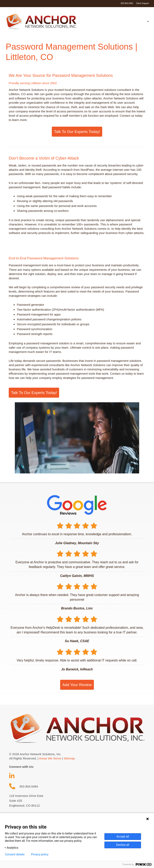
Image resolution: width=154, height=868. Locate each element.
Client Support (143, 3)
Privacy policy (40, 854)
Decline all (123, 845)
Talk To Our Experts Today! (77, 132)
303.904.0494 (127, 3)
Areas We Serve (50, 758)
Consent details (15, 854)
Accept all (123, 836)
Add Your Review (77, 685)
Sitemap (69, 758)
